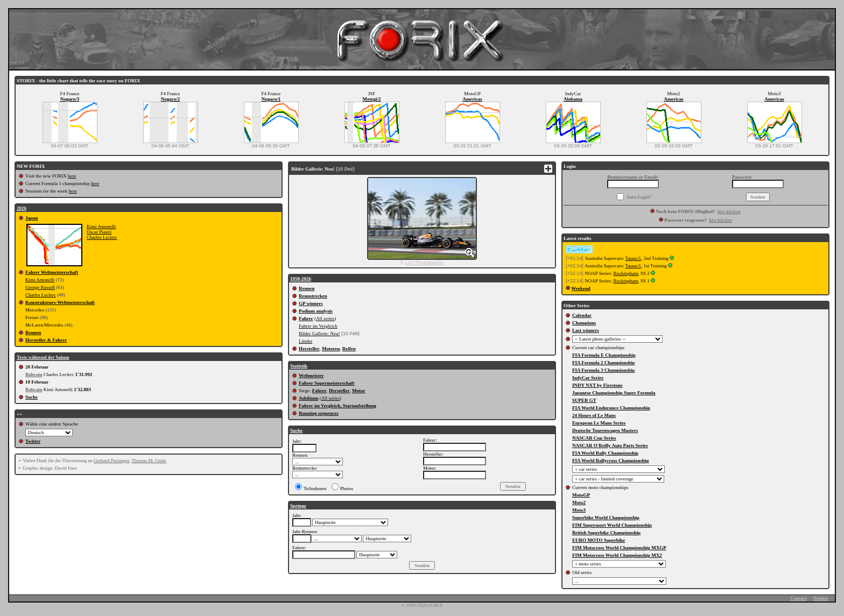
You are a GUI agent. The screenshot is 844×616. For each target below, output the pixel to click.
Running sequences (319, 413)
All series (325, 318)
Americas (472, 99)
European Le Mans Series (599, 423)
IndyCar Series (588, 378)
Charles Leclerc (102, 237)
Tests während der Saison (43, 357)
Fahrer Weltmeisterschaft (52, 272)
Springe (298, 506)
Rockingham (625, 273)
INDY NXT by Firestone (597, 385)
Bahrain (34, 374)
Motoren (331, 349)
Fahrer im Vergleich (318, 326)
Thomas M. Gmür (149, 461)
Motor (359, 391)
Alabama (573, 99)
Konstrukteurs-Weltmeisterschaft (60, 302)
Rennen (33, 332)
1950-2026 (301, 279)
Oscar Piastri (99, 232)
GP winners (311, 303)
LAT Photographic (424, 263)
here (72, 176)
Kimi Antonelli (101, 226)
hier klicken (729, 211)
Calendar (582, 315)
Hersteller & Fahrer (46, 340)
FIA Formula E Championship (604, 355)
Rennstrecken (313, 296)
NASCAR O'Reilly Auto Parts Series (610, 445)
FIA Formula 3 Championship (603, 370)
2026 (22, 208)
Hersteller (309, 349)
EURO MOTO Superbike (599, 540)
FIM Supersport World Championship (612, 525)
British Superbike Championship (606, 533)
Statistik (299, 366)
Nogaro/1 (271, 99)
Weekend (581, 288)
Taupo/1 (633, 258)
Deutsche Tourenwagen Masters (605, 430)
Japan (32, 218)
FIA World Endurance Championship (611, 408)
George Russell (40, 287)
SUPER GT (584, 400)
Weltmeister (311, 376)
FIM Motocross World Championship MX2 (617, 555)
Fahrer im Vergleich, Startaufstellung (337, 406)
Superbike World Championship (606, 518)
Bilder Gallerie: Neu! (319, 334)
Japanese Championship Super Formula (614, 393)
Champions (584, 323)
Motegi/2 (372, 99)
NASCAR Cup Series (594, 438)
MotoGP (581, 495)
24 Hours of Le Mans (594, 415)
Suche (31, 397)
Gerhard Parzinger (111, 461)
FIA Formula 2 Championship (603, 363)
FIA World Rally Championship (605, 453)
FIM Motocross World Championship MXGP (619, 548)
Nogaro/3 (70, 99)
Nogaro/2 (170, 99)
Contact (799, 598)
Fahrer (306, 318)
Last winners (586, 330)
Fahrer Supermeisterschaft (326, 383)
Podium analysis (316, 311)
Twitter (33, 441)
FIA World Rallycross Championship (610, 461)
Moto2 (579, 502)
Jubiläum (309, 398)
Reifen (349, 349)
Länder (305, 341)
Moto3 (579, 510)
